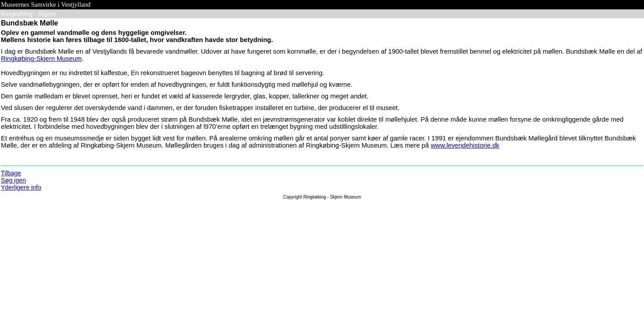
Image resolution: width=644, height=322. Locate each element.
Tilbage (11, 173)
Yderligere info (21, 187)
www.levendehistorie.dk (465, 145)
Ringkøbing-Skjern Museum (41, 59)
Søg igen (13, 180)
